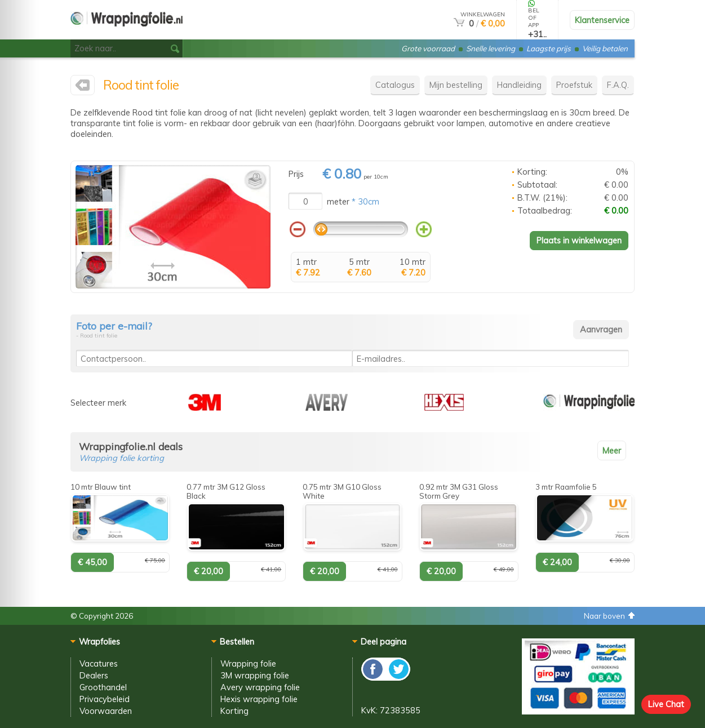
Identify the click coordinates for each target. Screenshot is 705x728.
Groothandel (103, 687)
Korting (234, 711)
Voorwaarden (106, 711)
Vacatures (99, 663)
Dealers (94, 675)
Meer (612, 450)
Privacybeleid (105, 699)
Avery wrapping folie (260, 687)
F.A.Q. (618, 85)
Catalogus (395, 85)
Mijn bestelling (456, 85)
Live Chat (666, 704)
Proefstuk (574, 85)
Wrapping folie (248, 663)
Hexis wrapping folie (259, 699)
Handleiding (519, 85)
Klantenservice (602, 20)
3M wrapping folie (255, 675)
